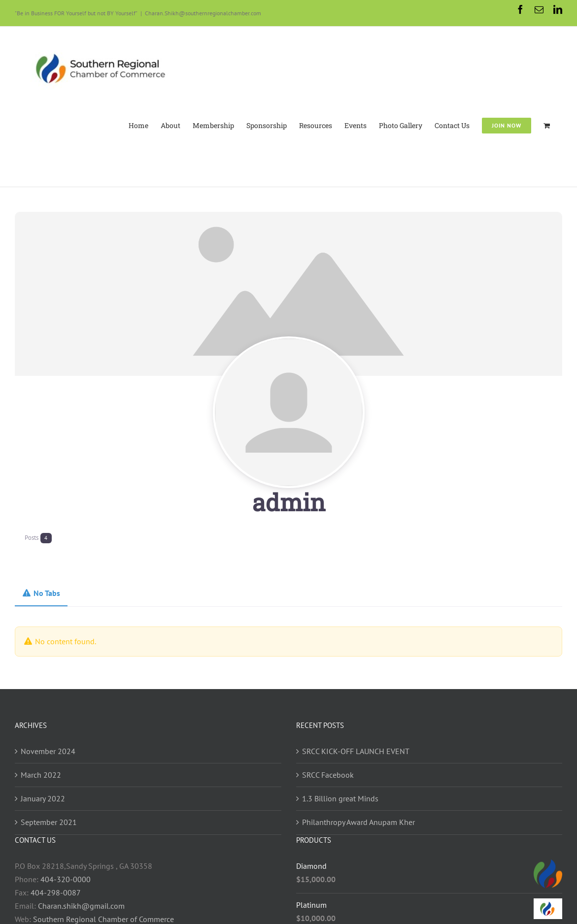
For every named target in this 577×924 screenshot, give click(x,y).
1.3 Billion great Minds (340, 798)
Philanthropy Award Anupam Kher (358, 822)
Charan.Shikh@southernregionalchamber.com (203, 13)
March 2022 (41, 775)
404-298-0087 (56, 892)
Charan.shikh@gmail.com (81, 906)
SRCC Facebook (328, 775)
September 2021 (49, 822)
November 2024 (48, 751)
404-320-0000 (66, 879)
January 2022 (43, 798)
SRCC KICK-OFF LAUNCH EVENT (356, 751)
